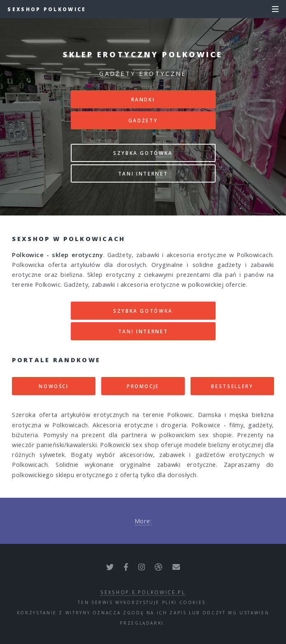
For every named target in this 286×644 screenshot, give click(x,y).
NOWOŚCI (53, 386)
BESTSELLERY (232, 386)
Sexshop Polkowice (47, 9)
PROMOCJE (143, 386)
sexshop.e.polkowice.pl (143, 592)
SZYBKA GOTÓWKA (143, 153)
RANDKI (143, 99)
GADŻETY (143, 120)
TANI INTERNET (143, 173)
